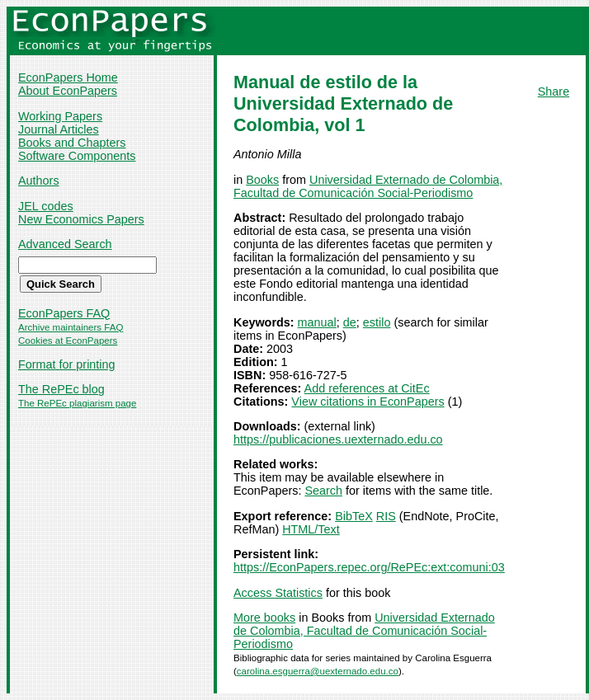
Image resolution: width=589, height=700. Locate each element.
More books (264, 618)
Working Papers (60, 116)
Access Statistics (278, 593)
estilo (377, 322)
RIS (386, 516)
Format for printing (67, 364)
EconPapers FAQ (64, 313)
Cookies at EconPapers (68, 341)
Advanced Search (65, 244)
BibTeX (354, 516)
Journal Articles (59, 129)
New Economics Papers (81, 219)
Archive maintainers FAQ (71, 327)
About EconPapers (68, 91)
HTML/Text (311, 529)
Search (323, 491)
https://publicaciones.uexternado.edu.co (338, 439)
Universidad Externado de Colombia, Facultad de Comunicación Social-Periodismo (368, 186)
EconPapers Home (68, 78)
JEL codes (46, 206)
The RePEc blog (61, 389)
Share (554, 92)
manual (317, 322)
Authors (39, 181)
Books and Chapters (72, 143)
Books (262, 180)
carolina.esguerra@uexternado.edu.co (318, 671)
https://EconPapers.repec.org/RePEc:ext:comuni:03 (369, 567)
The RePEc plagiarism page (77, 403)
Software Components (77, 156)
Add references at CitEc (367, 388)
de (350, 322)
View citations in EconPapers (368, 402)
